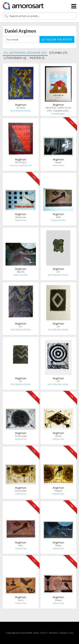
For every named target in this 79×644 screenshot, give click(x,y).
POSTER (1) (37, 58)
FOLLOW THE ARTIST (57, 39)
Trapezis (58, 491)
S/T (58, 272)
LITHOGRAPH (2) (15, 58)
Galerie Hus (58, 165)
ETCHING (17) (58, 53)
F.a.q (71, 633)
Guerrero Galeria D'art (21, 165)
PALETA (21, 272)
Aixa (21, 545)
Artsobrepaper (58, 114)
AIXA (58, 217)
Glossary (63, 633)
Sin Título (21, 108)
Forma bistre (21, 491)
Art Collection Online (21, 111)
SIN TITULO (21, 162)
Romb (58, 436)
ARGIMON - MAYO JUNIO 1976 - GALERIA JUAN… (58, 109)
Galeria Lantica (58, 220)
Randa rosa (21, 217)
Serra (21, 600)
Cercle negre (21, 436)
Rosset (58, 162)
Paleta (58, 545)
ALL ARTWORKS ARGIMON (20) (25, 53)
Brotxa (58, 600)
